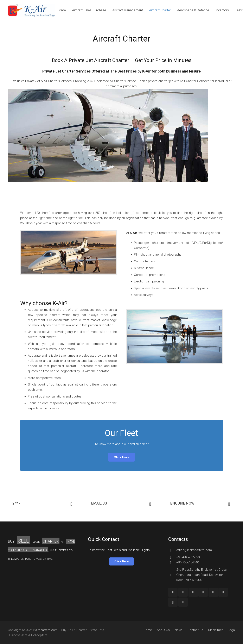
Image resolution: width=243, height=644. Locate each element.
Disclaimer (215, 630)
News (179, 630)
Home (148, 630)
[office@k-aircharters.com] (172, 550)
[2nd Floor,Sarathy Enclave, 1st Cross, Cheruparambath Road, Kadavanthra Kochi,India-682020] (172, 575)
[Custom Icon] (183, 602)
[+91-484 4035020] (172, 557)
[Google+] (183, 592)
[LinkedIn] (213, 592)
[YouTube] (193, 592)
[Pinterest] (223, 592)
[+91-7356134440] (172, 563)
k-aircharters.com (45, 630)
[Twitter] (203, 592)
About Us (163, 630)
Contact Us (195, 630)
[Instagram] (173, 602)
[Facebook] (173, 592)
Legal (232, 630)
